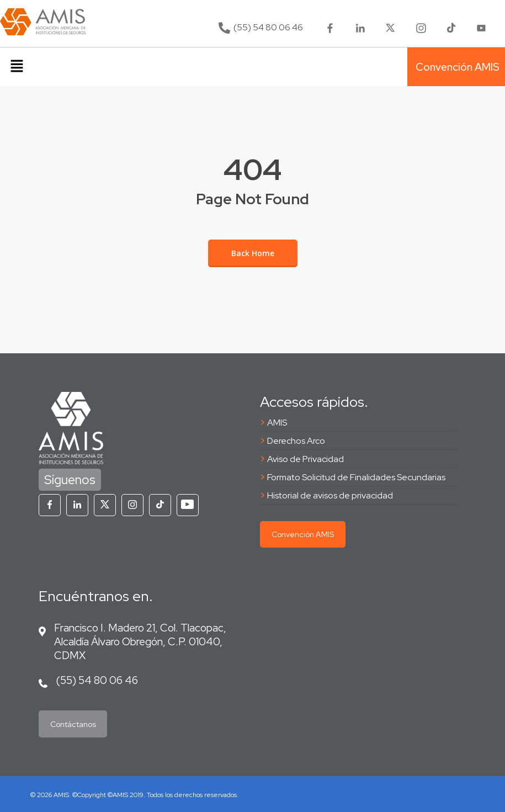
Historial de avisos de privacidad (330, 495)
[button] (17, 67)
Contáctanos (73, 724)
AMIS (277, 423)
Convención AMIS (303, 534)
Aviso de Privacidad (305, 459)
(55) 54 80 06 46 (97, 680)
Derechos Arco (296, 441)
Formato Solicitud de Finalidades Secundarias (356, 477)
